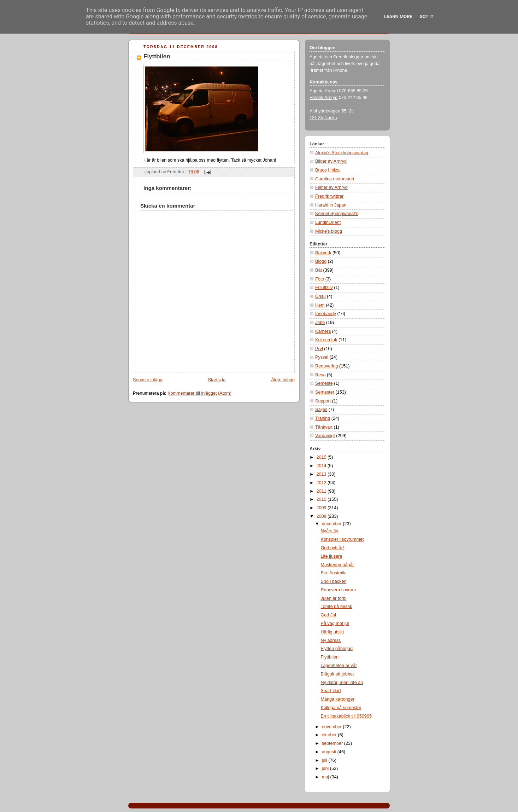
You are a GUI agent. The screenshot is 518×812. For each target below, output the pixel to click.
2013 (322, 474)
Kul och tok (326, 340)
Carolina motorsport (335, 179)
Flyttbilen (157, 56)
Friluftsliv (324, 288)
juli (325, 760)
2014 (322, 466)
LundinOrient (328, 222)
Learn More (398, 16)
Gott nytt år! (332, 548)
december (332, 524)
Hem (320, 305)
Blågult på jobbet (337, 674)
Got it (426, 16)
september (333, 743)
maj (326, 777)
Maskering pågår (337, 565)
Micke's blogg (329, 231)
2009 (322, 508)
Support (323, 401)
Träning (323, 418)
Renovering (327, 366)
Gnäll (320, 296)
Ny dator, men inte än (342, 683)
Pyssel (322, 357)
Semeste (324, 383)
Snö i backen (334, 581)
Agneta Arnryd (324, 91)
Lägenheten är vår (339, 666)
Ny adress (331, 640)
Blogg (321, 261)
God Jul (328, 615)
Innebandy (326, 314)
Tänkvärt (324, 427)
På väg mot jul (335, 623)
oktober (330, 735)
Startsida (217, 380)
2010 (322, 499)
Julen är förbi (334, 598)
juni (326, 768)
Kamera (323, 331)
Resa (320, 375)
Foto (320, 279)
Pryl (319, 349)
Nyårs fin (330, 531)
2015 (322, 457)
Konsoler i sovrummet (342, 539)
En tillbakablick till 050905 (346, 716)
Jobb (320, 323)
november (332, 727)
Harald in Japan (331, 205)
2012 (322, 483)
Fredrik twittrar (329, 196)
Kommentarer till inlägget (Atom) (199, 393)
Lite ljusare (332, 556)
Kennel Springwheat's (337, 214)
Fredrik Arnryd (323, 98)
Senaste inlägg (148, 380)
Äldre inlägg (283, 380)
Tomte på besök (337, 607)
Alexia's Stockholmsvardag (342, 153)
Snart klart (331, 691)
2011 (322, 491)
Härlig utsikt (332, 632)
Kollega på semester (341, 708)
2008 (322, 516)
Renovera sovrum (339, 590)
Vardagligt (325, 436)
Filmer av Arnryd (331, 187)
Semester (325, 392)
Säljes (321, 410)
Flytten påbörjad (337, 649)
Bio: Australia (334, 573)
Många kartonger (338, 699)
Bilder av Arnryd (331, 161)
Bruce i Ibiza (327, 170)
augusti (330, 752)
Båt (319, 270)
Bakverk (323, 253)
